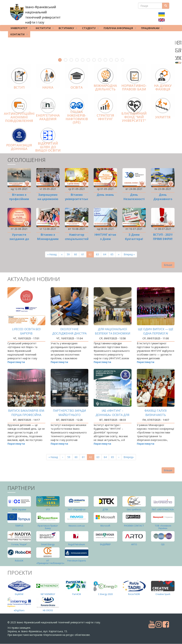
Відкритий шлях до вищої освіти (48, 147)
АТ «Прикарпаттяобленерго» (50, 562)
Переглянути (16, 362)
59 (69, 254)
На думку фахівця (163, 88)
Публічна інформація (119, 29)
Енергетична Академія (48, 117)
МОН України (19, 509)
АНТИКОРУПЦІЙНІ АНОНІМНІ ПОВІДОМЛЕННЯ (19, 117)
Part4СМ (77, 594)
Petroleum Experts (77, 561)
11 (117, 60)
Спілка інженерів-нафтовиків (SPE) (77, 117)
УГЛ (48, 509)
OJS (163, 544)
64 (106, 254)
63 (99, 254)
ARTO (134, 544)
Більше (168, 265)
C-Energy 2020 (105, 594)
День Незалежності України (134, 199)
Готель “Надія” (19, 544)
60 (77, 254)
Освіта (77, 87)
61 (84, 254)
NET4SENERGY (48, 594)
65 (113, 254)
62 (91, 255)
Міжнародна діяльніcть (105, 88)
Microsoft (105, 526)
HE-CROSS (48, 610)
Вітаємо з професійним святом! (19, 199)
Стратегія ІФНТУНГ (105, 117)
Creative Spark (163, 594)
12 (122, 60)
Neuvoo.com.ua (77, 526)
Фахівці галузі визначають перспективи (156, 415)
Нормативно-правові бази (134, 88)
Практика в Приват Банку (48, 527)
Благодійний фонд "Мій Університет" (134, 117)
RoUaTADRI (134, 594)
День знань (105, 195)
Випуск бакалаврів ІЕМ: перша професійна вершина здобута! (26, 415)
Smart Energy (48, 544)
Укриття (163, 117)
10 (111, 60)
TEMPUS (19, 526)
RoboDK (19, 561)
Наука (48, 87)
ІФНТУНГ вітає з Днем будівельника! (105, 239)
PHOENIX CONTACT (134, 526)
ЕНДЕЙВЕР (105, 544)
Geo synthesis (134, 509)
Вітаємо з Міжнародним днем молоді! (48, 239)
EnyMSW (19, 594)
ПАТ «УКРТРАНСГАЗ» (163, 509)
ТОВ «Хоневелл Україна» (163, 527)
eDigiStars (19, 610)
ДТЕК (105, 509)
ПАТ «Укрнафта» (77, 509)
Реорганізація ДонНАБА (19, 147)
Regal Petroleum (77, 544)
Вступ (19, 87)
